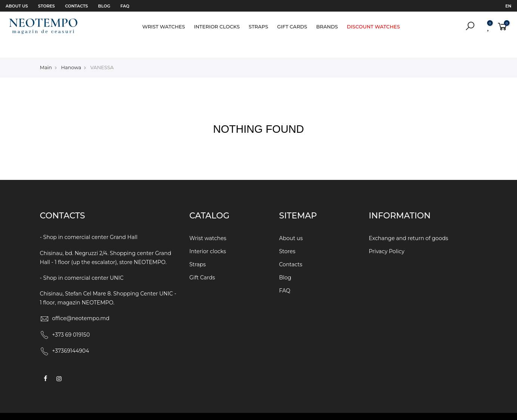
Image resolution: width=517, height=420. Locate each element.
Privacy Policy (387, 236)
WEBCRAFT (327, 408)
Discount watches (373, 27)
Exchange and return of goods (409, 223)
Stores (47, 6)
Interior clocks (217, 27)
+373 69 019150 (71, 319)
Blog (104, 6)
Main (46, 51)
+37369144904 (70, 335)
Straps (258, 27)
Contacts (76, 6)
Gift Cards (292, 27)
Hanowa (71, 51)
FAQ (125, 6)
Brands (327, 27)
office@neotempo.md (81, 303)
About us (17, 6)
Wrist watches (163, 27)
